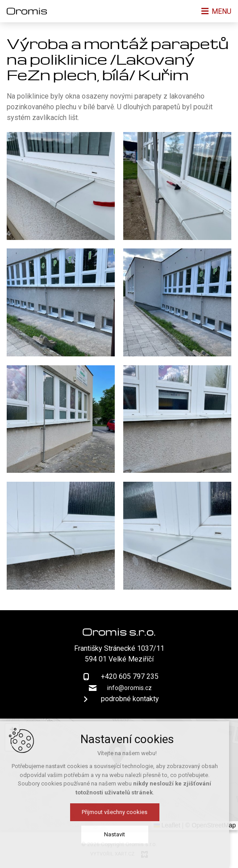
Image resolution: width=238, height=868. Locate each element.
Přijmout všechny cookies (119, 816)
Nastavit (119, 839)
